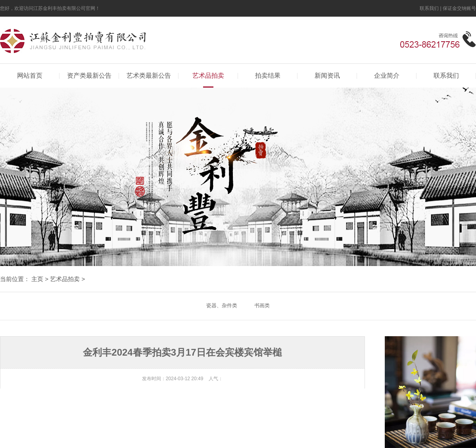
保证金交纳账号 (459, 8)
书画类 (262, 305)
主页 (37, 279)
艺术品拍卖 (208, 76)
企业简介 (387, 76)
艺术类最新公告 (149, 76)
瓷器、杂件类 (222, 305)
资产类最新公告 (89, 76)
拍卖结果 (268, 76)
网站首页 (30, 76)
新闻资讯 (327, 76)
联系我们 (429, 8)
